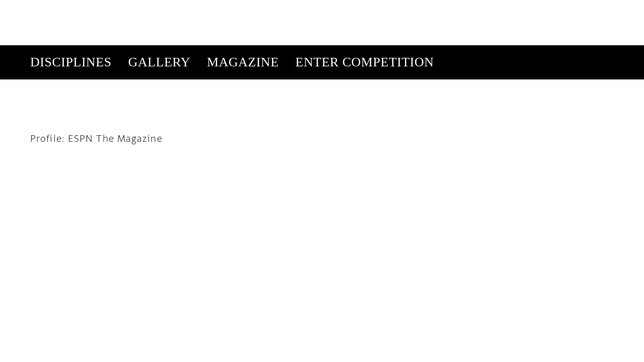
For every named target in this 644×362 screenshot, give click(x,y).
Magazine (243, 17)
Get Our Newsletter (516, 51)
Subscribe (447, 51)
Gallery (159, 17)
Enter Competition (365, 17)
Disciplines (71, 17)
